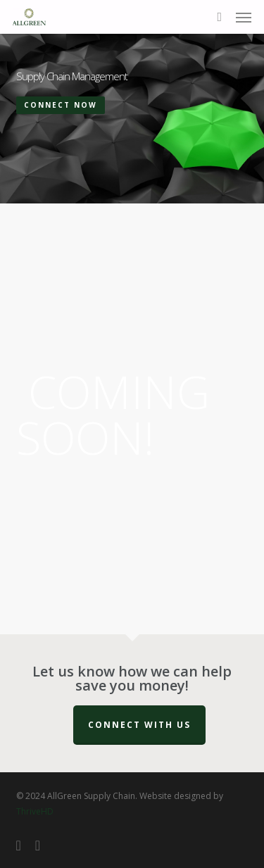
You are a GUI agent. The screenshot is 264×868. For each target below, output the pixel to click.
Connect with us (139, 725)
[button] (244, 17)
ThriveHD (35, 811)
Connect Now (61, 105)
